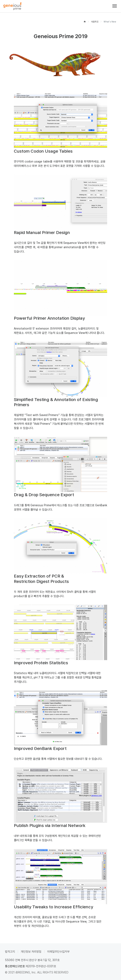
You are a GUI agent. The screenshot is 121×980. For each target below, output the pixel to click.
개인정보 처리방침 (31, 952)
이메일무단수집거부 (58, 952)
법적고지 (10, 952)
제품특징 (95, 22)
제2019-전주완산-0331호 (41, 966)
